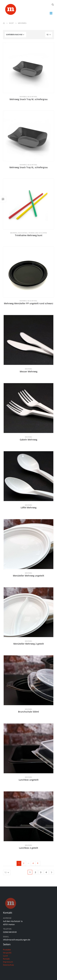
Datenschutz (9, 965)
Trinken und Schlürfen (38, 233)
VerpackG (7, 953)
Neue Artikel (32, 97)
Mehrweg (23, 97)
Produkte (7, 950)
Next (38, 863)
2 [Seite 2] (24, 863)
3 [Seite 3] (41, 872)
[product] (28, 68)
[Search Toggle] (53, 5)
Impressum (8, 962)
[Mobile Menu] (51, 13)
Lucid (5, 956)
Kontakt (6, 959)
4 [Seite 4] (33, 863)
